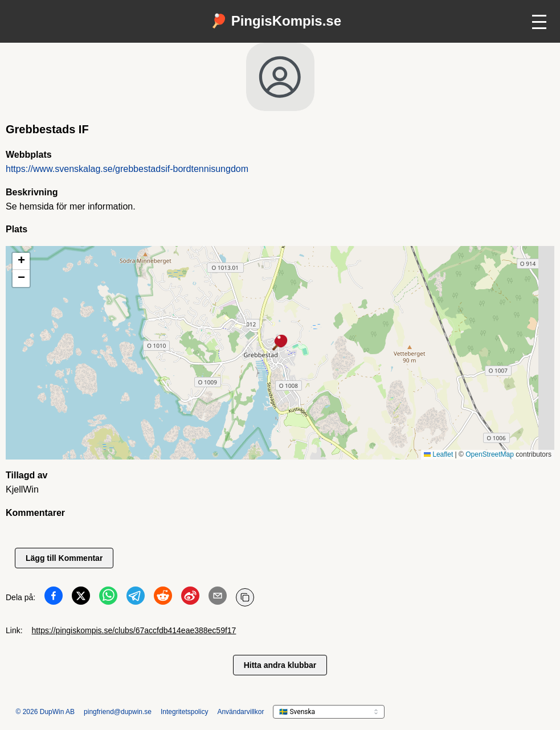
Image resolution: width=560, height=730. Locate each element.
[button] (280, 343)
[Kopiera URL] (245, 597)
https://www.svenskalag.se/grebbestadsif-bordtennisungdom (127, 169)
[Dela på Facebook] (54, 598)
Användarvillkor (240, 712)
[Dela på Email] (218, 598)
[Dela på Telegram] (136, 598)
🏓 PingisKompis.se (276, 21)
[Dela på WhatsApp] (108, 598)
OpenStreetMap (490, 454)
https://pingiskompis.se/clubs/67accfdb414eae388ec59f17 (134, 630)
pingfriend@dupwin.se (118, 712)
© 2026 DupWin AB (46, 712)
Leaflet (438, 454)
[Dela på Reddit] (163, 598)
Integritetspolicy (184, 712)
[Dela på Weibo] (190, 598)
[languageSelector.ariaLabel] (329, 712)
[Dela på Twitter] (81, 598)
